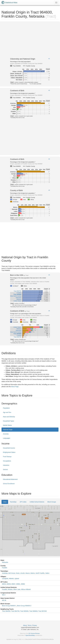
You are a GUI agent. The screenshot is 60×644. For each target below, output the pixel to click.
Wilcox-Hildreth (26, 589)
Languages (7, 438)
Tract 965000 (24, 611)
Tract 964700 (15, 611)
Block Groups (52, 502)
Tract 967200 (42, 611)
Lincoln (22, 573)
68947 (13, 584)
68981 (18, 584)
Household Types (9, 421)
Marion (33, 573)
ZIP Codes (23, 502)
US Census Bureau (34, 633)
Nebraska (5, 562)
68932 (4, 584)
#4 (49, 275)
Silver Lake (17, 589)
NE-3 (4, 595)
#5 (49, 311)
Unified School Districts (37, 502)
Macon (28, 573)
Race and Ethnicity (9, 417)
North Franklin (40, 573)
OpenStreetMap (30, 635)
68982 (23, 584)
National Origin (8, 430)
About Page (15, 387)
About (25, 625)
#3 (49, 190)
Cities (5, 502)
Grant (18, 573)
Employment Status (9, 452)
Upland (17, 579)
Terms (29, 625)
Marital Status (7, 425)
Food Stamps (7, 457)
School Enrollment (9, 484)
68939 (9, 584)
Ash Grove (12, 573)
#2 (49, 90)
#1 (49, 59)
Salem (47, 573)
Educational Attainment (10, 479)
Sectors (5, 470)
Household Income (9, 448)
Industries (6, 465)
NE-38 (4, 600)
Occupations (7, 461)
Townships (13, 502)
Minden (10, 589)
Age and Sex (7, 412)
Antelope (5, 573)
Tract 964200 (6, 611)
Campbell (5, 579)
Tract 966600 (33, 611)
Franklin (5, 568)
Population (6, 408)
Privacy (35, 625)
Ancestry (6, 434)
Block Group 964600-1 (9, 606)
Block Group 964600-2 (24, 606)
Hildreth (11, 579)
